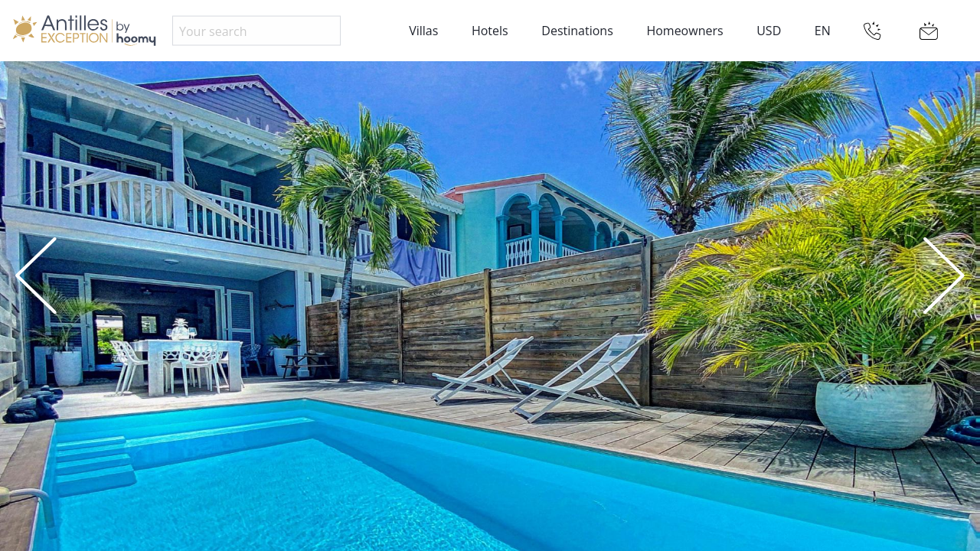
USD (769, 31)
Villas (423, 31)
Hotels (490, 31)
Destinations (577, 31)
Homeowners (684, 31)
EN (823, 31)
